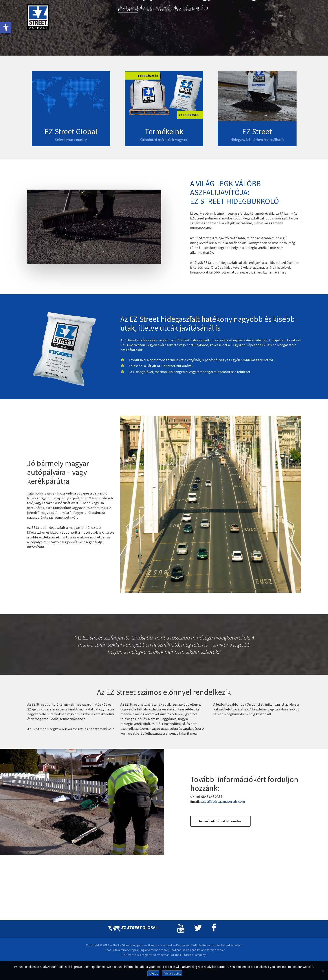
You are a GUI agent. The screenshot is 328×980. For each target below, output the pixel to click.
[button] (6, 28)
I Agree (154, 974)
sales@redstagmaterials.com (223, 875)
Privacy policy (172, 974)
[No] (323, 971)
